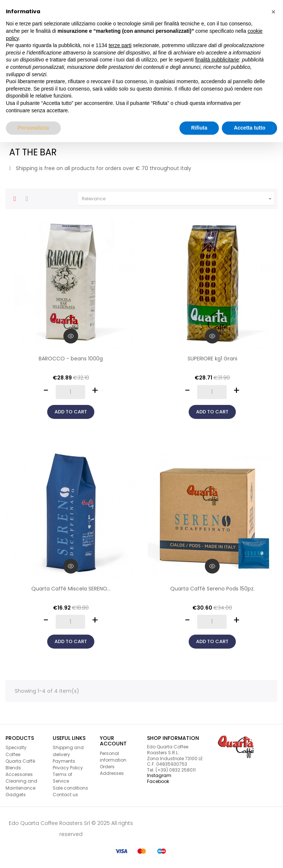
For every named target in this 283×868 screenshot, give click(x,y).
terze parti (120, 45)
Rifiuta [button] (199, 128)
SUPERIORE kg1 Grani (212, 359)
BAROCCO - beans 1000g (71, 359)
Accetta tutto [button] (249, 128)
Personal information (113, 757)
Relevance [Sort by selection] (178, 199)
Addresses (112, 773)
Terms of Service (62, 778)
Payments (64, 761)
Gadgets (16, 795)
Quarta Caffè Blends (20, 764)
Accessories (19, 774)
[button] (273, 12)
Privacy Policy (68, 768)
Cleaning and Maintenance (21, 784)
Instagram (159, 775)
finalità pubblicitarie (217, 60)
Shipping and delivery (68, 751)
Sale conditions (70, 788)
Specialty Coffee (16, 751)
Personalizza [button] (33, 128)
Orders (107, 767)
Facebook (158, 781)
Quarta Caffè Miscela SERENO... (71, 589)
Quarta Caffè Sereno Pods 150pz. (212, 589)
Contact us (65, 795)
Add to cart (71, 412)
